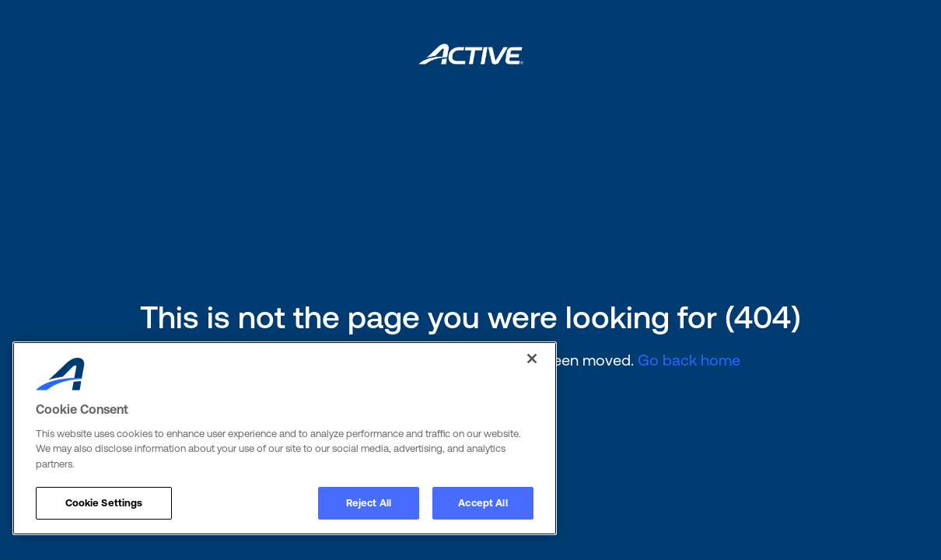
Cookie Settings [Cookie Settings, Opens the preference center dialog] (104, 503)
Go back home (689, 360)
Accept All (483, 503)
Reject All (369, 503)
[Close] (532, 359)
